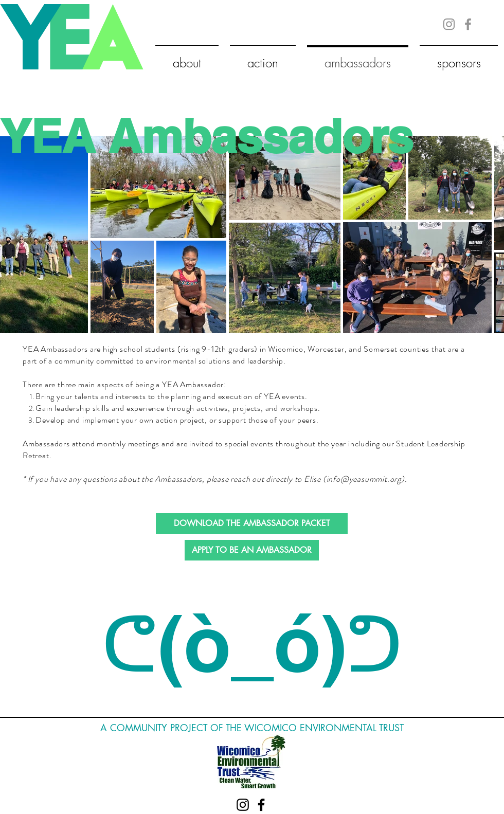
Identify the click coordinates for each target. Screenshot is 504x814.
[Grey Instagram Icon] (449, 24)
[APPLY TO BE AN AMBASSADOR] (252, 550)
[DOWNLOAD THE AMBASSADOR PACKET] (252, 523)
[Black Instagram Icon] (243, 805)
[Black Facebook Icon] (261, 805)
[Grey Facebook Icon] (468, 24)
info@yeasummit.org (364, 479)
